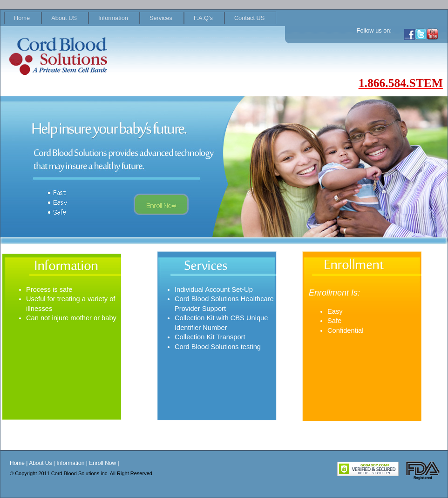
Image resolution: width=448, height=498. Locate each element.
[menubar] (140, 18)
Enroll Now (102, 463)
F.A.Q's (203, 18)
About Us (40, 463)
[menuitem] (23, 18)
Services (161, 18)
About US (64, 18)
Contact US (249, 18)
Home (22, 18)
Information (113, 18)
